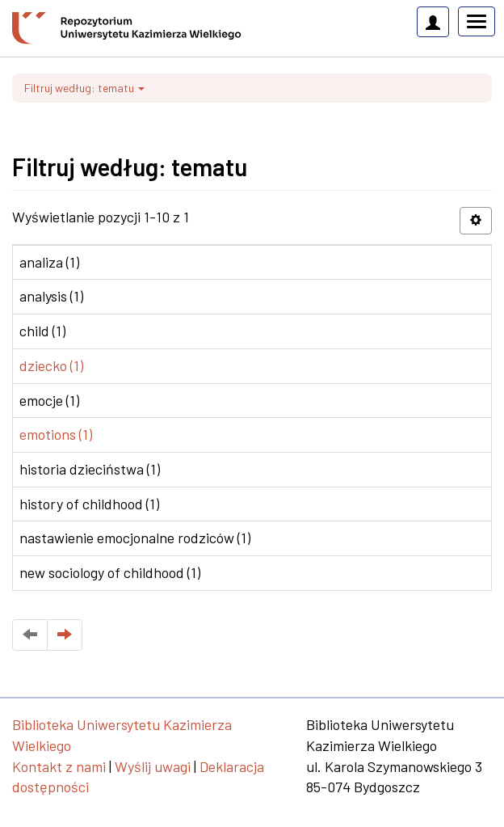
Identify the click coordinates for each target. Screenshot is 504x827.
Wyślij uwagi (153, 766)
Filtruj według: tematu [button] (84, 88)
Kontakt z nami (59, 766)
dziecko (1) (51, 365)
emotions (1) (56, 434)
